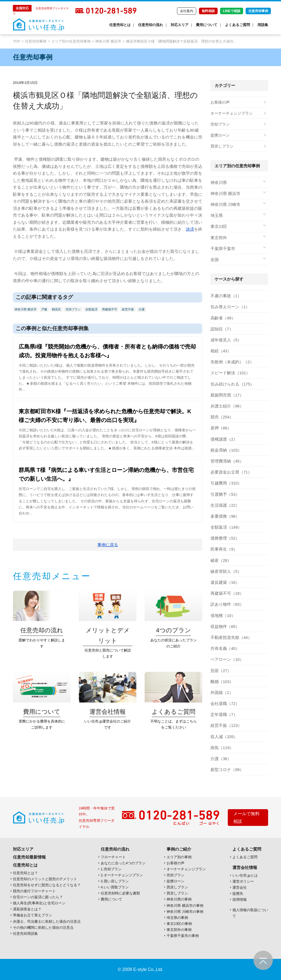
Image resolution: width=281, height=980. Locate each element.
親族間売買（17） (226, 395)
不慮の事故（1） (225, 296)
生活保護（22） (224, 505)
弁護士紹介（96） (226, 406)
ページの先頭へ (263, 960)
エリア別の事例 (179, 857)
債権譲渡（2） (223, 439)
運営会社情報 (245, 867)
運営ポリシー (243, 881)
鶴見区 (56, 309)
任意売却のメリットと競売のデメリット (45, 879)
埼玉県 (216, 216)
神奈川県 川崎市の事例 (185, 912)
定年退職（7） (223, 715)
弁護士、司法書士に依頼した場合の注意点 (47, 921)
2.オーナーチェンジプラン (122, 875)
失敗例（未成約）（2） (231, 362)
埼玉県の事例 (177, 918)
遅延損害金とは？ (27, 909)
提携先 (238, 893)
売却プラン (73, 309)
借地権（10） (222, 616)
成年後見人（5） (225, 340)
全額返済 (91, 309)
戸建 (44, 309)
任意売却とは (120, 25)
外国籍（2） (221, 693)
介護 (142, 309)
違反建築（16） (224, 582)
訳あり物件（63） (226, 604)
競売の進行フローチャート (34, 891)
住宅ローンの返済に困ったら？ (38, 897)
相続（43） (220, 351)
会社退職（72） (224, 704)
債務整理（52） (224, 538)
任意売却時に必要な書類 (120, 893)
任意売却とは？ (25, 873)
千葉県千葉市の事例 (183, 936)
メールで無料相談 (246, 817)
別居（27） (220, 671)
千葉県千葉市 (222, 249)
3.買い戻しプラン (115, 881)
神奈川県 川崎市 (224, 205)
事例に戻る (108, 545)
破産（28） (220, 560)
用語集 (263, 25)
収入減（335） (223, 737)
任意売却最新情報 (29, 857)
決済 (190, 229)
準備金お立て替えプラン (33, 915)
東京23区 (218, 226)
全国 (214, 260)
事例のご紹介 (179, 849)
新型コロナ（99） (226, 770)
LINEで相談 (231, 11)
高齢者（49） (222, 318)
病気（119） (221, 748)
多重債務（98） (224, 516)
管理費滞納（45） (226, 461)
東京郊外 (218, 238)
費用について (207, 25)
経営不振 (128, 309)
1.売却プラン (111, 869)
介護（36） (220, 759)
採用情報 (240, 900)
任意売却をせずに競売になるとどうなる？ (47, 885)
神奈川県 (218, 183)
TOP (17, 41)
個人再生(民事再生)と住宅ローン (39, 903)
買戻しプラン (222, 146)
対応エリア (180, 25)
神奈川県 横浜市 (108, 41)
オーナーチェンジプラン (232, 113)
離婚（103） (221, 682)
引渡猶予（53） (224, 494)
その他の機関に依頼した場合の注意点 (43, 927)
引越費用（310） (225, 483)
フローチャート (113, 857)
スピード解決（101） (229, 373)
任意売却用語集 (25, 934)
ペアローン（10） (226, 659)
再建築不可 (110, 309)
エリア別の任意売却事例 (71, 41)
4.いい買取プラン (115, 887)
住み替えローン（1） (229, 307)
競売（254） (221, 417)
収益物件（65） (224, 627)
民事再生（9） (223, 549)
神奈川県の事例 (179, 899)
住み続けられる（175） (231, 384)
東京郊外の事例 (179, 930)
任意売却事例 (258, 11)
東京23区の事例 (179, 924)
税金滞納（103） (225, 450)
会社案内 (187, 11)
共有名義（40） (224, 648)
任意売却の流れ (151, 25)
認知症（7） (221, 329)
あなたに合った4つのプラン (123, 863)
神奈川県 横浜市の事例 (185, 906)
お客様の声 (220, 102)
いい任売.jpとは (245, 875)
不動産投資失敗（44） (230, 638)
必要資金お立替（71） (230, 472)
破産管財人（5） (225, 571)
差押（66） (220, 428)
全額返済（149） (225, 527)
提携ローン (220, 135)
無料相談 (208, 11)
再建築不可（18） (226, 593)
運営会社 (240, 887)
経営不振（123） (225, 726)
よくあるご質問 (238, 25)
